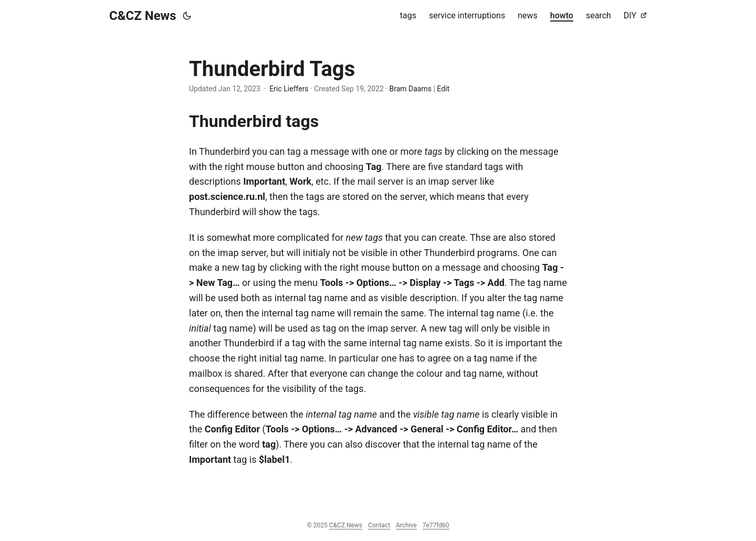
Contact (379, 525)
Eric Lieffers (289, 89)
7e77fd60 (436, 525)
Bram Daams (410, 89)
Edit (443, 89)
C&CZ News (143, 16)
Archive (406, 525)
